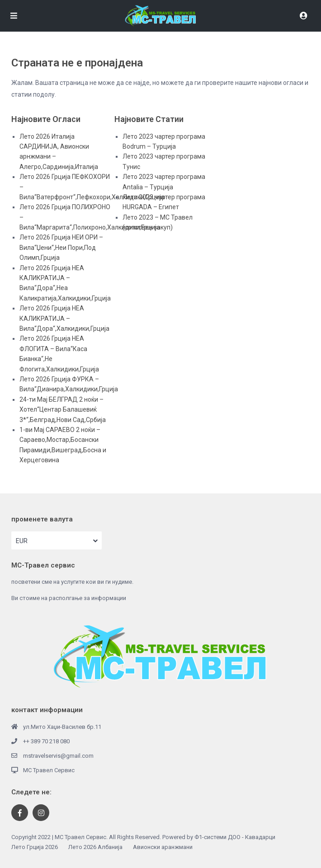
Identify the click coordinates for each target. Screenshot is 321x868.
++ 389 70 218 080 (46, 741)
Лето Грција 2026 (35, 847)
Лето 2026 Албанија (95, 847)
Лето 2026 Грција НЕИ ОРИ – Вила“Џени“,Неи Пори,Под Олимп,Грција (61, 247)
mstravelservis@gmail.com (58, 756)
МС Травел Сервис (49, 770)
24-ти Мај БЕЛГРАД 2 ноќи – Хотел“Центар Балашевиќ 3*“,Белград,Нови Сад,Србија (63, 410)
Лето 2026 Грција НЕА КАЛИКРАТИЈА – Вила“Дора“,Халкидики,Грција (64, 318)
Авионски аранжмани (163, 847)
